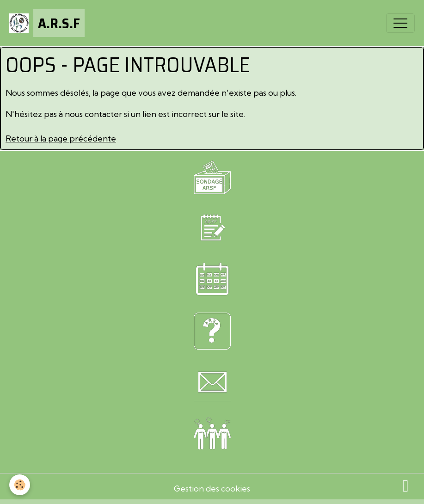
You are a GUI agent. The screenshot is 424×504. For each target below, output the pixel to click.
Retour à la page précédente (61, 138)
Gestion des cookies (212, 489)
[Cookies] (20, 485)
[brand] (47, 23)
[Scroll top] (406, 486)
